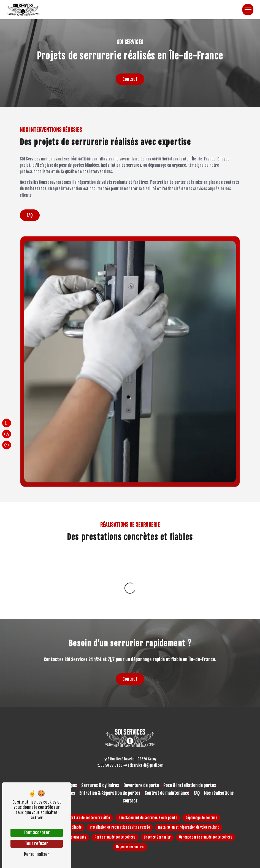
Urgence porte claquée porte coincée (206, 837)
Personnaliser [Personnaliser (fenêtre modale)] (37, 854)
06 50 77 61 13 (110, 765)
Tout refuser (37, 844)
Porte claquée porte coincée (115, 837)
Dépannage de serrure (201, 818)
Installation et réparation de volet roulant (189, 827)
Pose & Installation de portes (190, 785)
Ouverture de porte (141, 785)
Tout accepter (37, 832)
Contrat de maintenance (167, 793)
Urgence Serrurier (157, 837)
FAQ (30, 215)
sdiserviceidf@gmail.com (143, 765)
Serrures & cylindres (100, 785)
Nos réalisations (219, 793)
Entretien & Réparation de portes (110, 793)
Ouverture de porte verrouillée (88, 818)
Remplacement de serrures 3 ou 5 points (148, 818)
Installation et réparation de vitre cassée (120, 827)
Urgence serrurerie (130, 847)
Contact (130, 79)
